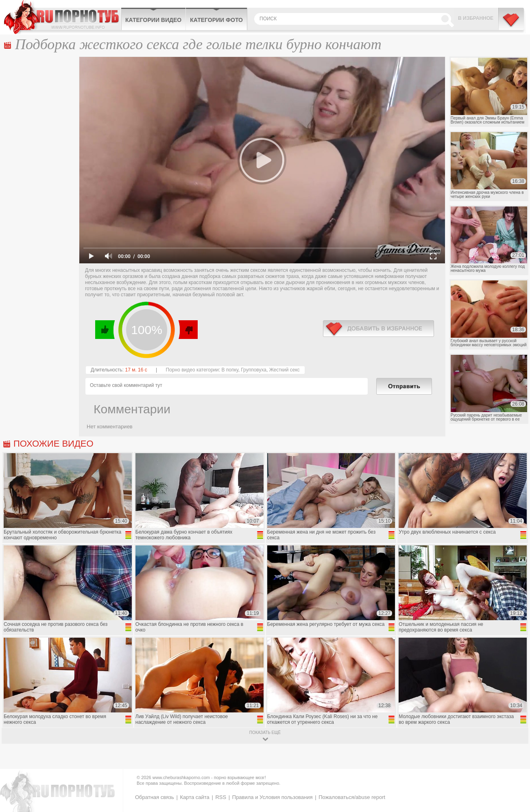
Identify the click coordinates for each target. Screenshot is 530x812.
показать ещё (265, 733)
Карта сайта (194, 797)
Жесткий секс (285, 370)
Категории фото (216, 20)
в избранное (378, 329)
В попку (230, 370)
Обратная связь (155, 797)
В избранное (476, 18)
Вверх (514, 762)
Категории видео (153, 20)
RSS (221, 797)
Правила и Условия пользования (273, 797)
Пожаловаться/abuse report (352, 797)
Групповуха (254, 370)
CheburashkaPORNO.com (62, 17)
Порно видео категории (192, 370)
